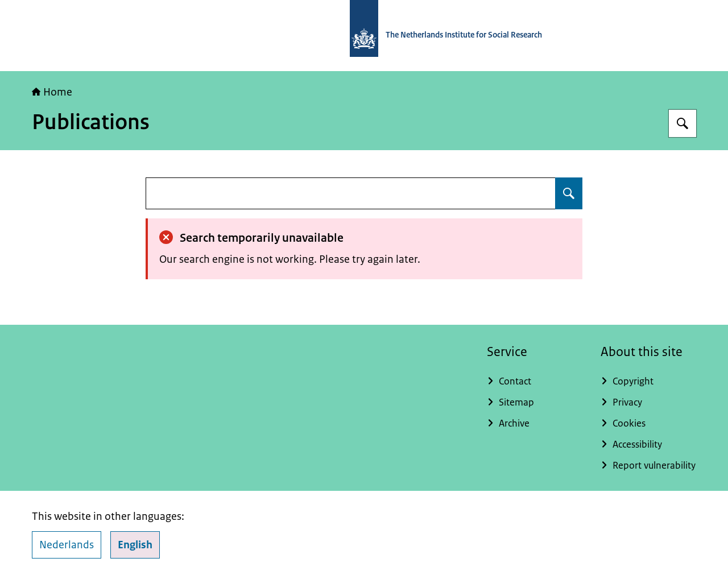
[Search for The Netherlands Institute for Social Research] (682, 123)
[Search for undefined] (569, 193)
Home (52, 92)
